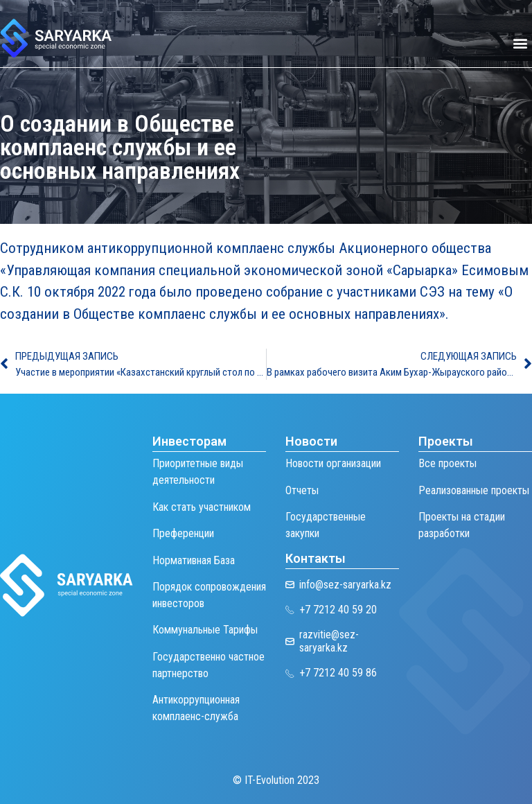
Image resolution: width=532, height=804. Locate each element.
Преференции (183, 533)
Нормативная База (194, 560)
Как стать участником (202, 507)
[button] (521, 43)
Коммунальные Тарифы (205, 630)
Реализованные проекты (474, 490)
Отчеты (302, 490)
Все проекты (447, 463)
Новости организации (333, 463)
